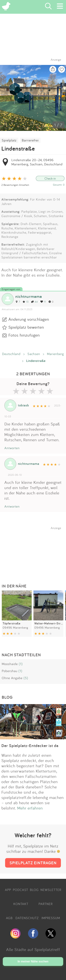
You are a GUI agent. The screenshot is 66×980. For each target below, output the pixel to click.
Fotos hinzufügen (24, 335)
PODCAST (21, 890)
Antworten (12, 448)
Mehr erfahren (30, 808)
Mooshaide (10, 664)
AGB (9, 918)
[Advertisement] (35, 552)
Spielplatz (9, 140)
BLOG (34, 890)
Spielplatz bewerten (26, 327)
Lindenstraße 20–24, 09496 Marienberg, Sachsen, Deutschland (37, 162)
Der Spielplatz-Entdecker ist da (30, 746)
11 (43, 302)
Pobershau (10, 671)
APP (8, 890)
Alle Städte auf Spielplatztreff (33, 949)
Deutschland (11, 354)
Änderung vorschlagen (29, 319)
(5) (26, 678)
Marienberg (55, 354)
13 (26, 302)
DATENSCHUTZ (27, 918)
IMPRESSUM (51, 918)
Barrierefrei (30, 140)
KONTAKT (21, 904)
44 (34, 302)
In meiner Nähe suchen (33, 961)
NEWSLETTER (51, 890)
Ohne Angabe (12, 678)
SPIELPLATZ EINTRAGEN (33, 863)
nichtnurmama (29, 296)
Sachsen (34, 354)
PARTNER (46, 904)
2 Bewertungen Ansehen (15, 185)
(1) (21, 664)
